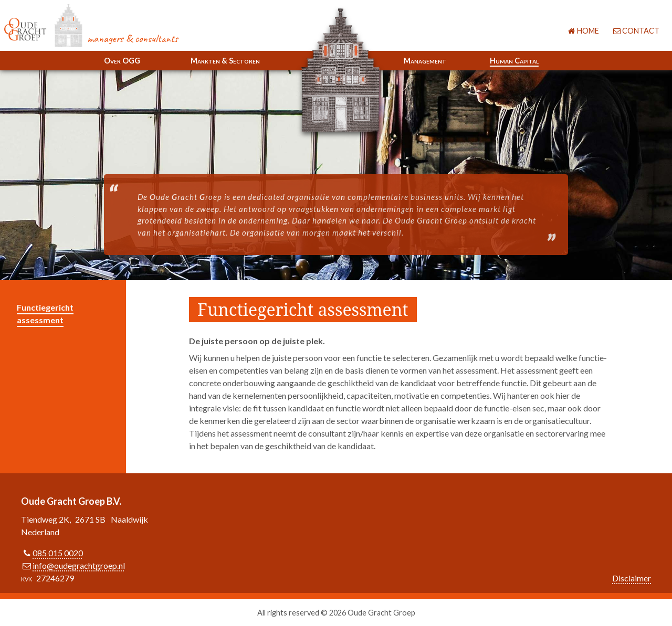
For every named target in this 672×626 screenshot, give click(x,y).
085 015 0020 (58, 553)
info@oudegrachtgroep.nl (79, 565)
